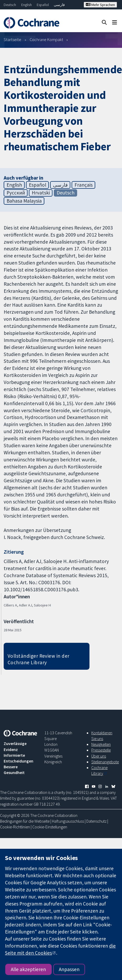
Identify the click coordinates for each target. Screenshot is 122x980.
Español (43, 5)
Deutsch (10, 5)
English (26, 5)
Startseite (12, 39)
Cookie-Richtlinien (15, 827)
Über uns (99, 756)
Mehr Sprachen (100, 5)
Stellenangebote (105, 762)
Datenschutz (96, 821)
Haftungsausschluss (68, 821)
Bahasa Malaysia (24, 201)
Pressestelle (101, 750)
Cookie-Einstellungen (50, 827)
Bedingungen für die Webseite (25, 821)
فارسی (59, 5)
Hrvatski (41, 193)
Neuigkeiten (101, 744)
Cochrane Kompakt (46, 39)
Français (84, 185)
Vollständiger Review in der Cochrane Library (39, 659)
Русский (16, 193)
